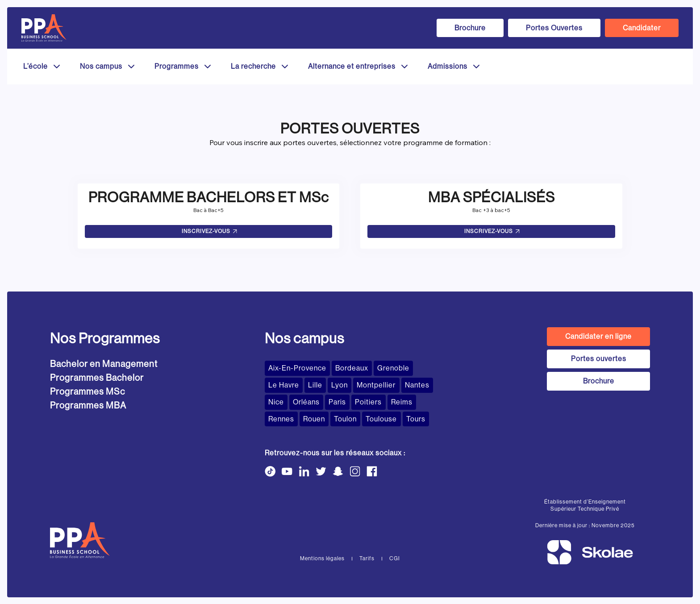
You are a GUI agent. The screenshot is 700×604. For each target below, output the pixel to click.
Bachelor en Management (104, 364)
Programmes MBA (88, 406)
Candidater (642, 28)
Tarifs (367, 558)
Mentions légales (322, 558)
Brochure (470, 28)
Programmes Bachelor (97, 378)
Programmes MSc (87, 392)
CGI (395, 558)
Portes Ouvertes (554, 28)
